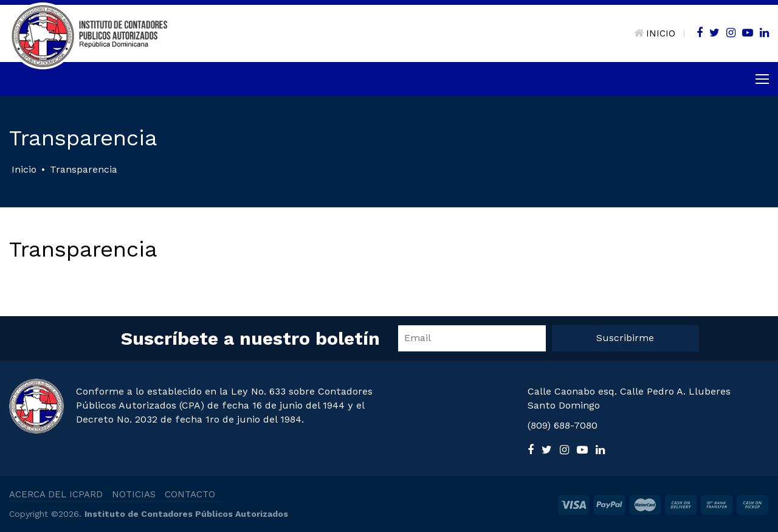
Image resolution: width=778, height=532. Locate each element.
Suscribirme (625, 338)
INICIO (655, 33)
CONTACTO (190, 494)
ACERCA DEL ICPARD (56, 494)
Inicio (24, 169)
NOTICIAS (134, 494)
